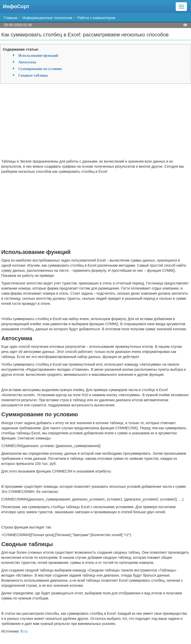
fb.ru (24, 631)
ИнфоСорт (16, 6)
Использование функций (38, 55)
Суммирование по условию (40, 69)
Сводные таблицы (33, 75)
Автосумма (27, 62)
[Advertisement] (95, 123)
